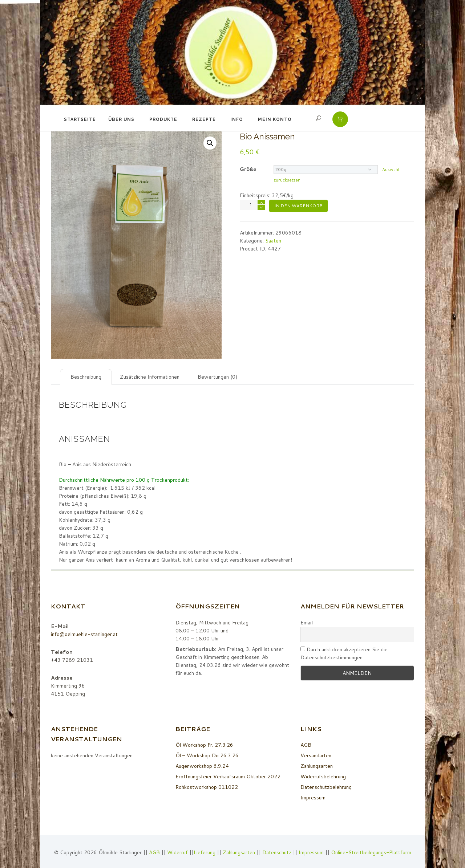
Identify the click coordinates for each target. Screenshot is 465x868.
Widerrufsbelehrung (323, 777)
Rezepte (204, 119)
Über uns (121, 119)
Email (307, 623)
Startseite (80, 119)
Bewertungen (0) (218, 377)
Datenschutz (276, 852)
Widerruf (177, 852)
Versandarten (316, 755)
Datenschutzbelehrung (326, 787)
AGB (306, 745)
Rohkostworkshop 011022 (207, 787)
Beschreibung (86, 377)
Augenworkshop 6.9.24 (202, 766)
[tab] (86, 377)
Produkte (163, 119)
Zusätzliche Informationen (150, 377)
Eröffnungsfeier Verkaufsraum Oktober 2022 (228, 777)
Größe (248, 169)
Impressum (313, 798)
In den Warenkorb (298, 206)
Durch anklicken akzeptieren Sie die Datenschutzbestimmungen (344, 653)
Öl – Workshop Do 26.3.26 (207, 755)
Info (237, 119)
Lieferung (204, 852)
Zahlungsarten (317, 766)
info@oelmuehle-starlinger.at (85, 634)
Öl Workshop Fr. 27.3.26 (205, 745)
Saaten (273, 241)
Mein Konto (275, 119)
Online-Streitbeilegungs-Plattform (371, 852)
